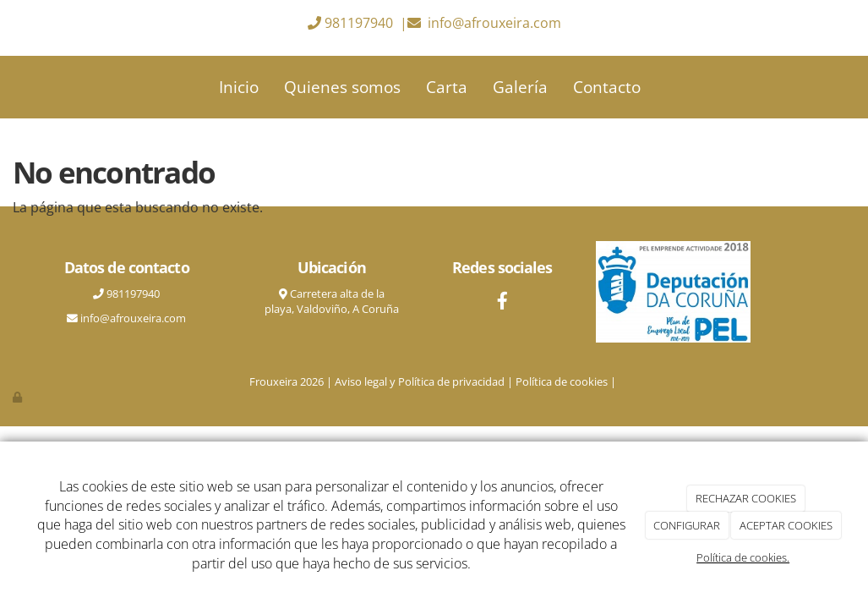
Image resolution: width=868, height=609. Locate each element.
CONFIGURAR (687, 525)
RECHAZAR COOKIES (746, 498)
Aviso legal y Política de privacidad (420, 381)
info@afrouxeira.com (494, 23)
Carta (447, 87)
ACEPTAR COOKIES (786, 525)
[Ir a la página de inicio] (33, 87)
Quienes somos (342, 87)
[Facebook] (502, 302)
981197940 (359, 23)
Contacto (607, 87)
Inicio (239, 87)
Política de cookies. (743, 557)
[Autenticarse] (19, 397)
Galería (520, 87)
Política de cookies (562, 381)
